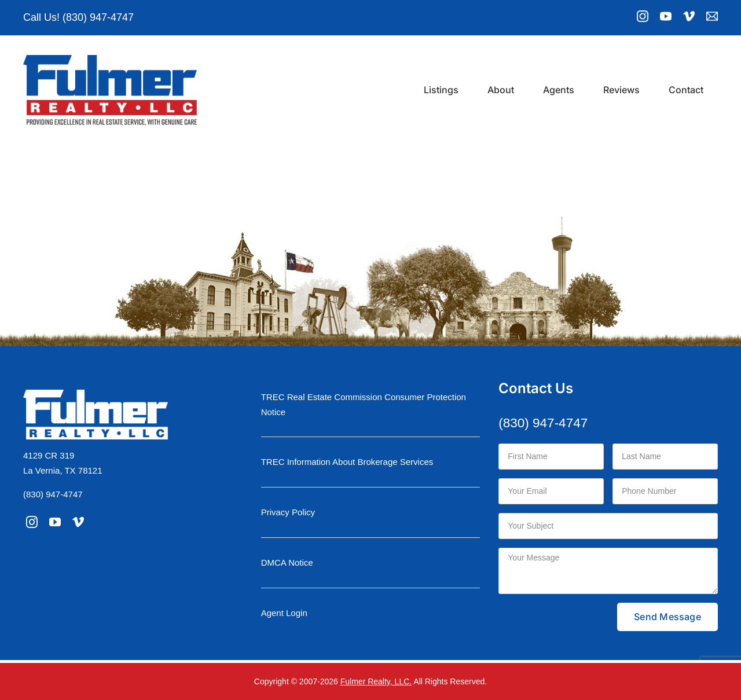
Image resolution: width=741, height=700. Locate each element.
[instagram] (32, 522)
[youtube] (55, 522)
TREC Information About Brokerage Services (347, 462)
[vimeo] (78, 522)
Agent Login (284, 613)
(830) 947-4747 (53, 494)
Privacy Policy (288, 512)
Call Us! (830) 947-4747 (78, 17)
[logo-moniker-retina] (110, 59)
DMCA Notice (287, 562)
